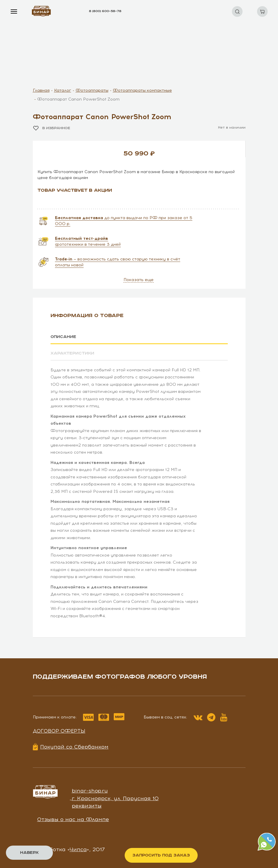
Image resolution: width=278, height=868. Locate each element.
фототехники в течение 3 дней (88, 241)
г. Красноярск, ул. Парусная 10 (115, 798)
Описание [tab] (63, 337)
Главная (41, 90)
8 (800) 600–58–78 (105, 11)
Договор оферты (59, 731)
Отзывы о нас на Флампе (73, 819)
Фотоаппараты (92, 90)
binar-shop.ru (90, 791)
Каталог (63, 90)
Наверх (29, 853)
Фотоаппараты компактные (142, 90)
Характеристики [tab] (72, 353)
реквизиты (87, 806)
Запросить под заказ (161, 855)
